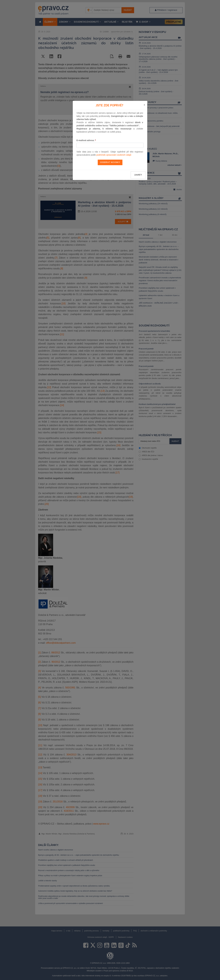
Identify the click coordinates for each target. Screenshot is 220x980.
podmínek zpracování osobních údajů (114, 155)
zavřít (138, 175)
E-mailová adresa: (86, 140)
